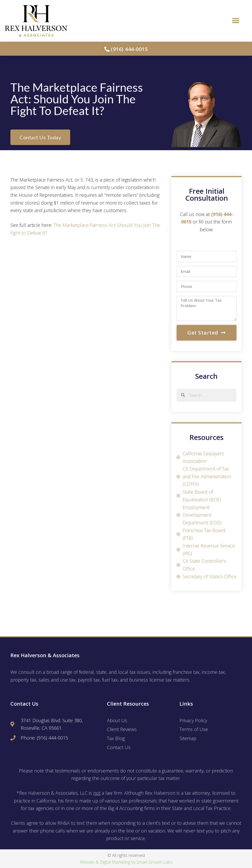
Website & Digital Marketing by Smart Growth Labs (126, 862)
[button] (236, 21)
